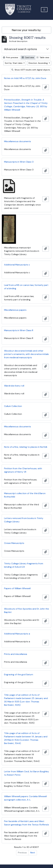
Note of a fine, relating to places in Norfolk (26, 447)
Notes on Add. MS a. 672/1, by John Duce (25, 78)
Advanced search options (21, 49)
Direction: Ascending (38, 63)
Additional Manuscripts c (17, 265)
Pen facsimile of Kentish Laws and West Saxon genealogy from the (26, 823)
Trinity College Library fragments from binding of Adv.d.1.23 (24, 565)
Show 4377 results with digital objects (31, 70)
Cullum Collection (13, 406)
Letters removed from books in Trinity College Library (24, 520)
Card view (28, 57)
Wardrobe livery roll (14, 386)
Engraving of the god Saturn (19, 674)
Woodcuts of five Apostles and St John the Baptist (26, 610)
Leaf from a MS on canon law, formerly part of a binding (26, 287)
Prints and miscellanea (16, 654)
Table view (43, 57)
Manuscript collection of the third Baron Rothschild (25, 495)
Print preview (11, 57)
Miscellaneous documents (18, 141)
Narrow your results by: (27, 30)
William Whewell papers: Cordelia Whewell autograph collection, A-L (25, 798)
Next (33, 853)
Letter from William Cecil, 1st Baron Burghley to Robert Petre (26, 773)
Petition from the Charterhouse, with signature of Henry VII (23, 470)
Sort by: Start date (14, 63)
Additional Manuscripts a (17, 634)
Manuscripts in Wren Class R (19, 330)
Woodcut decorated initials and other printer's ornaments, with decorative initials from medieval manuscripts (26, 354)
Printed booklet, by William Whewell (26, 105)
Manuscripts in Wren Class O (19, 162)
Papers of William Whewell (17, 588)
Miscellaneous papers (15, 310)
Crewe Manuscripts (14, 543)
